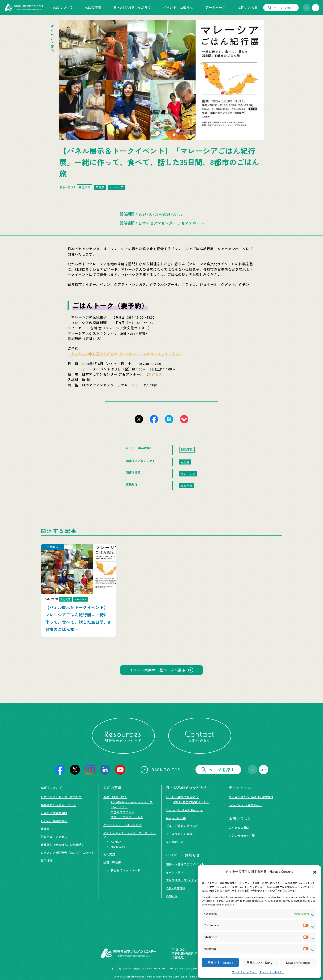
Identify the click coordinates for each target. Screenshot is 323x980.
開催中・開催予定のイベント (185, 864)
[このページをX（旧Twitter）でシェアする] (139, 419)
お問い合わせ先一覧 (242, 836)
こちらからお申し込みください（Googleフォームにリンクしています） (125, 354)
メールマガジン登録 (179, 834)
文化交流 (109, 854)
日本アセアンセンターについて (61, 797)
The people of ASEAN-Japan (185, 810)
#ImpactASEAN (176, 818)
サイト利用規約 (131, 968)
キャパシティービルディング (122, 825)
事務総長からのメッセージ (58, 805)
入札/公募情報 (176, 888)
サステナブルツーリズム (127, 817)
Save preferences (298, 962)
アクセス (155, 374)
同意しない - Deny (259, 962)
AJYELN (116, 841)
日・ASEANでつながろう (182, 797)
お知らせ (172, 896)
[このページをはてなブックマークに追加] (169, 419)
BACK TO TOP (160, 770)
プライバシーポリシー (245, 972)
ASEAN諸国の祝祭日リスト (191, 802)
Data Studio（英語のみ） (245, 805)
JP (316, 8)
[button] (315, 871)
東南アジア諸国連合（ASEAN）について (67, 853)
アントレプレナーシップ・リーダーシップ (130, 835)
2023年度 (186, 485)
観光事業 (85, 187)
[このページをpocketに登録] (184, 419)
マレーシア (116, 187)
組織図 (45, 829)
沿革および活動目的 (54, 813)
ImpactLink (118, 846)
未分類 (100, 187)
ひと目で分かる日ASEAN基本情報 (251, 797)
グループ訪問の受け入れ (182, 826)
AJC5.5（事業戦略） (54, 821)
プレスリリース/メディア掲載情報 (189, 880)
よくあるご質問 (239, 828)
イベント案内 (175, 872)
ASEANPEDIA (175, 842)
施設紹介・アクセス (54, 837)
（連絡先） (179, 957)
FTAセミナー (119, 807)
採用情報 (47, 861)
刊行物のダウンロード (125, 870)
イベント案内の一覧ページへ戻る (158, 670)
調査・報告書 (112, 862)
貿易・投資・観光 (115, 797)
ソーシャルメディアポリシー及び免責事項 (189, 968)
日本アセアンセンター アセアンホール (171, 223)
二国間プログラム (122, 812)
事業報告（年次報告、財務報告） (63, 845)
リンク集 (116, 968)
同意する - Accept (220, 962)
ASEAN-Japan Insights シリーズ (132, 802)
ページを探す (281, 8)
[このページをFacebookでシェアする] (154, 419)
